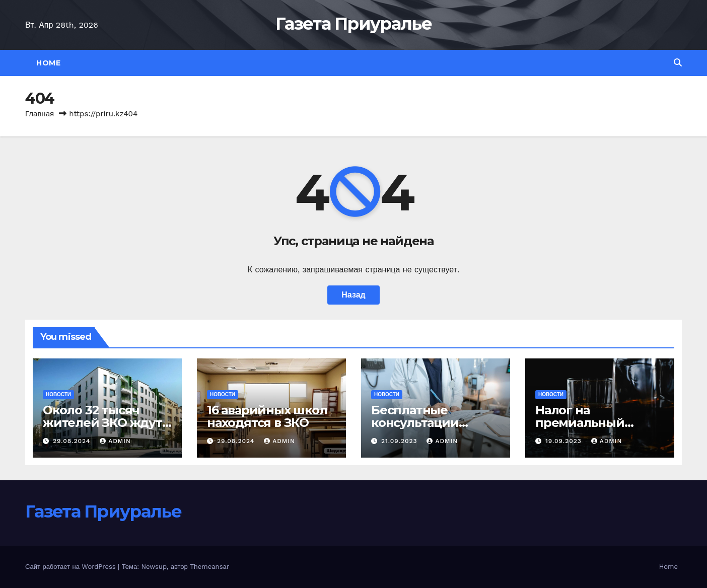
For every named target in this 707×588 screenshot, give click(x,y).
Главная (40, 114)
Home (48, 63)
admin (115, 441)
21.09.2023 (401, 441)
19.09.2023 (565, 441)
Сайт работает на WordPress (72, 567)
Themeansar (209, 567)
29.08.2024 (73, 441)
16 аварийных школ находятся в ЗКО (267, 416)
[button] (678, 63)
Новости (58, 394)
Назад (353, 295)
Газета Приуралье (353, 24)
